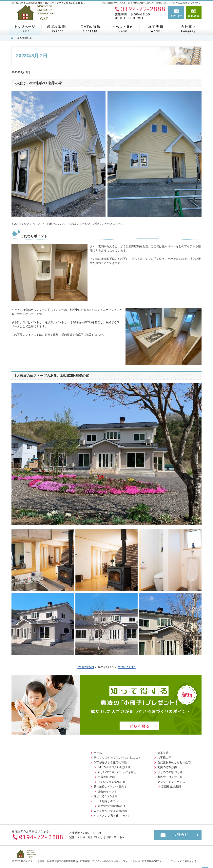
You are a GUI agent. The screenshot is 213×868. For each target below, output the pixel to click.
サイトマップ (153, 785)
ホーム (19, 751)
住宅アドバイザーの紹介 (164, 756)
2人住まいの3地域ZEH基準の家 (38, 83)
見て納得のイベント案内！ (31, 785)
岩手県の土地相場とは (32, 805)
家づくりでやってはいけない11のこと (38, 756)
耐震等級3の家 (28, 775)
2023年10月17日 (127, 667)
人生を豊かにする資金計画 (31, 809)
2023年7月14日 (86, 667)
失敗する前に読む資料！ (160, 761)
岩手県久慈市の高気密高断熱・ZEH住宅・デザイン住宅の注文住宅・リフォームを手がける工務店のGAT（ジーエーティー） (114, 858)
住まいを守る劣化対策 (32, 780)
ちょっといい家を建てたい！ (32, 814)
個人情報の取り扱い (158, 780)
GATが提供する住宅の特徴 (31, 761)
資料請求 (194, 13)
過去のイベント (28, 790)
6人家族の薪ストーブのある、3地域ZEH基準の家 (52, 376)
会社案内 (151, 751)
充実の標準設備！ (91, 766)
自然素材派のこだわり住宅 (96, 761)
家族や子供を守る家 (92, 775)
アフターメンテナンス (94, 780)
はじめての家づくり (92, 771)
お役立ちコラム (155, 775)
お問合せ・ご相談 (156, 766)
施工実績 (85, 751)
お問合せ (176, 13)
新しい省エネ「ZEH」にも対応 (38, 771)
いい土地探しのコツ (27, 800)
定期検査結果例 (93, 785)
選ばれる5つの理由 (26, 795)
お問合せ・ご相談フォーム (178, 832)
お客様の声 (87, 756)
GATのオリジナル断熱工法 (35, 766)
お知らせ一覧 (153, 771)
